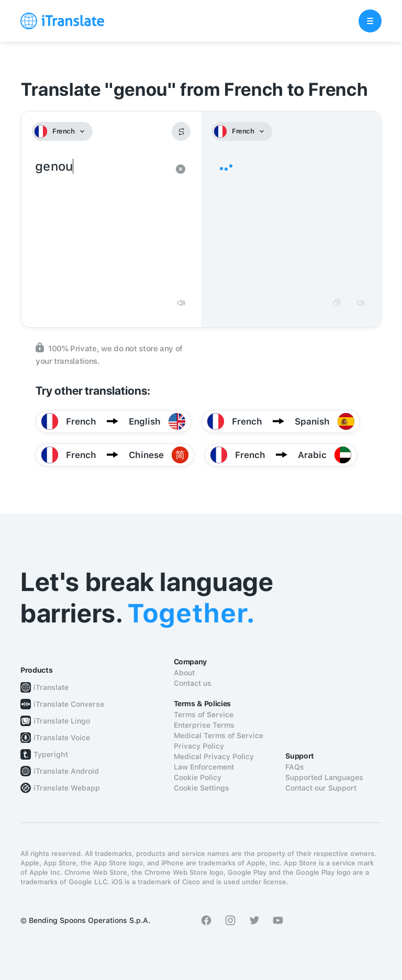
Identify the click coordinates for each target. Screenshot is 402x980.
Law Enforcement (204, 767)
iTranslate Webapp (67, 788)
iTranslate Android (66, 771)
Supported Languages (324, 777)
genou (101, 224)
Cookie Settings (202, 788)
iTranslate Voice (62, 738)
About (184, 673)
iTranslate (51, 687)
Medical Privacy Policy (214, 756)
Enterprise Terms (204, 725)
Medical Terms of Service (219, 736)
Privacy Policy (199, 746)
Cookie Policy (198, 777)
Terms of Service (204, 715)
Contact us (193, 683)
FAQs (295, 767)
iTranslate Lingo (62, 721)
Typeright (51, 754)
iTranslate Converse (69, 704)
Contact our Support (321, 788)
